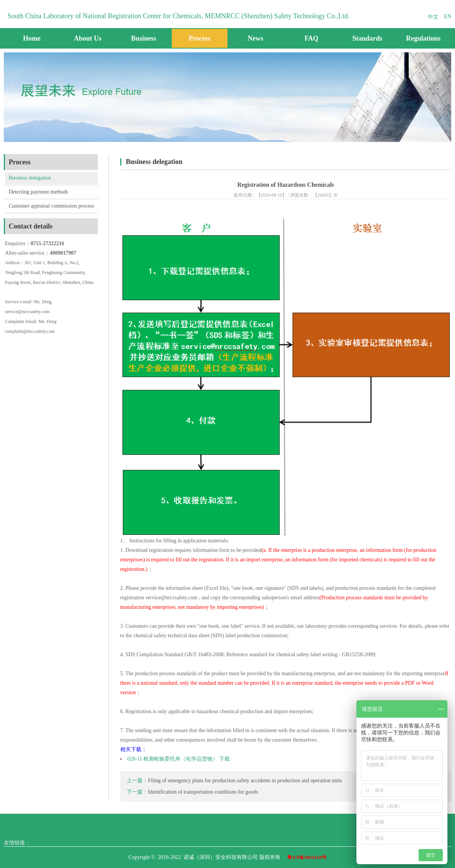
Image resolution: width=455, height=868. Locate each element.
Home (32, 38)
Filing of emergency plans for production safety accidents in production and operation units (245, 781)
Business (144, 38)
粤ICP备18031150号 (307, 857)
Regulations (423, 38)
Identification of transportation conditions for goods (203, 792)
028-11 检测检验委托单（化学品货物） (173, 759)
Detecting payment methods (38, 192)
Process (199, 38)
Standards (367, 38)
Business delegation (30, 178)
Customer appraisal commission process (51, 206)
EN (448, 17)
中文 (433, 17)
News (255, 38)
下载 (224, 759)
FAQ (311, 38)
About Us (88, 38)
